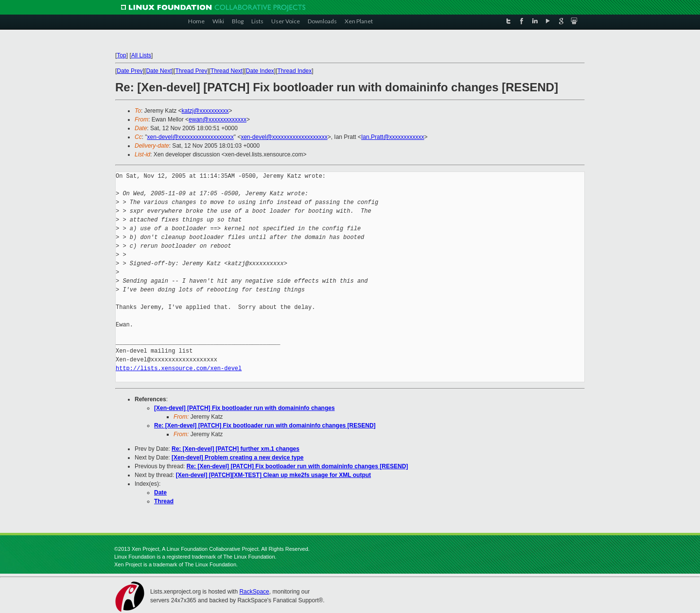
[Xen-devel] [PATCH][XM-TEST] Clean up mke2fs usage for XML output (273, 475)
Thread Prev (191, 71)
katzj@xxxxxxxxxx (205, 111)
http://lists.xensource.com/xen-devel (179, 368)
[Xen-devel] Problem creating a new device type (237, 458)
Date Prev (130, 71)
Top (121, 55)
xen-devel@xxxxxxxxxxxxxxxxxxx (191, 137)
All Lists (141, 55)
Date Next (159, 71)
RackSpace (254, 592)
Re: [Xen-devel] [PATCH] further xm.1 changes (236, 449)
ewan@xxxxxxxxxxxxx (218, 119)
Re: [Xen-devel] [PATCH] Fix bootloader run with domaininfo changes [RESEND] (265, 426)
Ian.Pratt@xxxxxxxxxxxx (393, 137)
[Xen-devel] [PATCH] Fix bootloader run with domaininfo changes (245, 408)
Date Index (260, 71)
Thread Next (227, 71)
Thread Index (295, 71)
